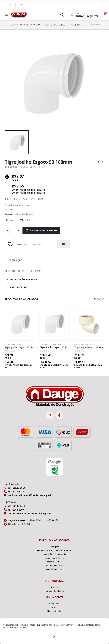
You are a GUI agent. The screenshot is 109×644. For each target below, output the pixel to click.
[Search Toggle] (62, 15)
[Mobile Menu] (7, 15)
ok (64, 244)
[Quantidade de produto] (13, 231)
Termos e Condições (19, 628)
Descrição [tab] (16, 260)
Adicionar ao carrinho (43, 231)
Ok (54, 637)
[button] (95, 299)
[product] (20, 324)
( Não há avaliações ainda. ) (32, 167)
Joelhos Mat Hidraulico (25, 214)
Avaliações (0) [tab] (19, 287)
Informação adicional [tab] (24, 279)
